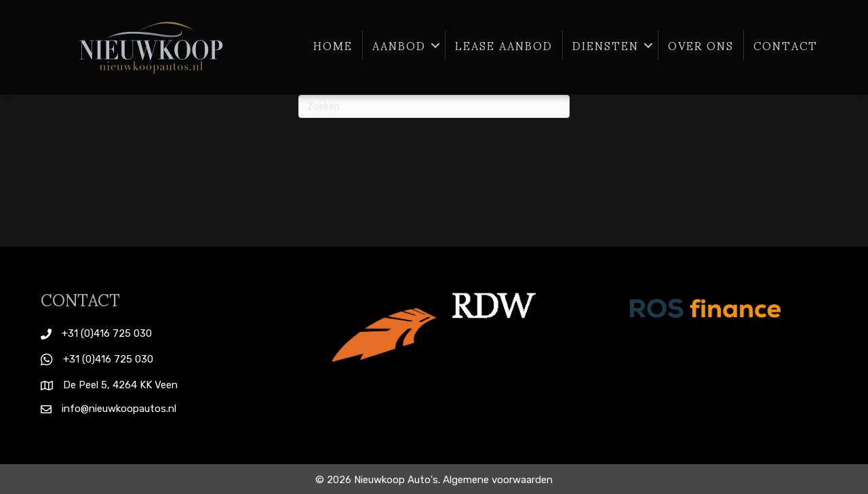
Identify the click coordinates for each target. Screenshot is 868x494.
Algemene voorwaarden (498, 480)
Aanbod (399, 45)
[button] (435, 45)
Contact (786, 45)
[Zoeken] (434, 106)
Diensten (606, 45)
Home (333, 45)
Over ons (701, 45)
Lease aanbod (504, 45)
